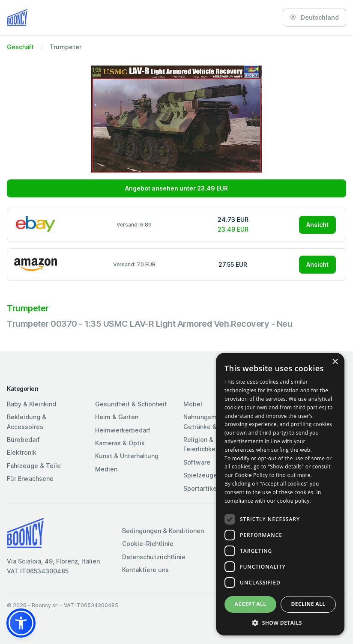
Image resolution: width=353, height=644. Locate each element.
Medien (106, 469)
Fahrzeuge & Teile (34, 466)
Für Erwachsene (30, 479)
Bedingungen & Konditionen (163, 531)
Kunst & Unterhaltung (127, 456)
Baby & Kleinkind (31, 404)
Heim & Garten (117, 417)
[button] (21, 623)
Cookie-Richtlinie (148, 544)
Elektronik (22, 452)
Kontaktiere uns (145, 570)
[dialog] (280, 494)
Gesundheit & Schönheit (131, 404)
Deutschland (314, 17)
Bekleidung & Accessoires (27, 422)
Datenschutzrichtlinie (154, 557)
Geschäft (20, 47)
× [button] (335, 362)
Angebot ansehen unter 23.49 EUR (176, 188)
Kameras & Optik (120, 443)
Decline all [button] (308, 604)
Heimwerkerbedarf (123, 430)
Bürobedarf (23, 440)
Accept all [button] (251, 604)
